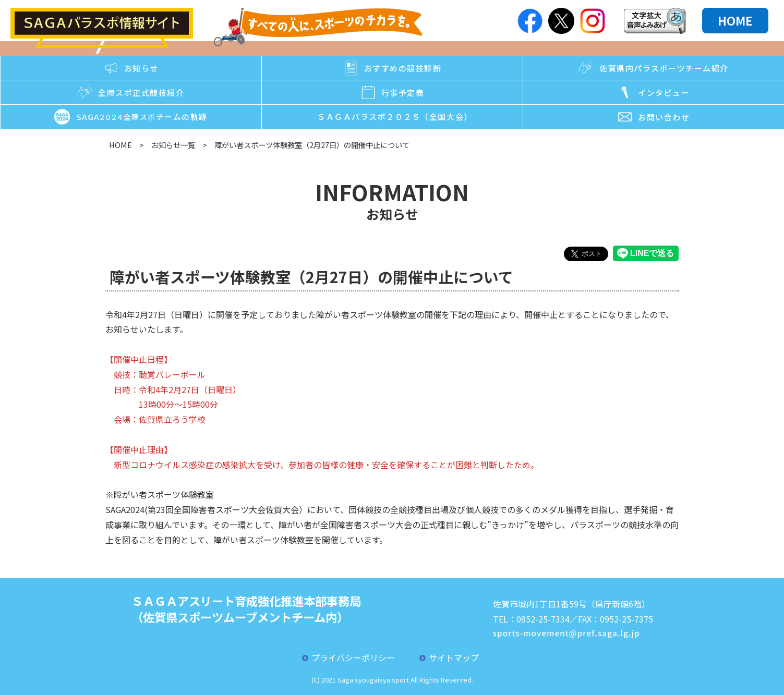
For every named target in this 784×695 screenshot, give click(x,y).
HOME (735, 20)
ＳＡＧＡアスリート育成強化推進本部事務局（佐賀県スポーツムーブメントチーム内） (246, 609)
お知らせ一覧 (173, 145)
